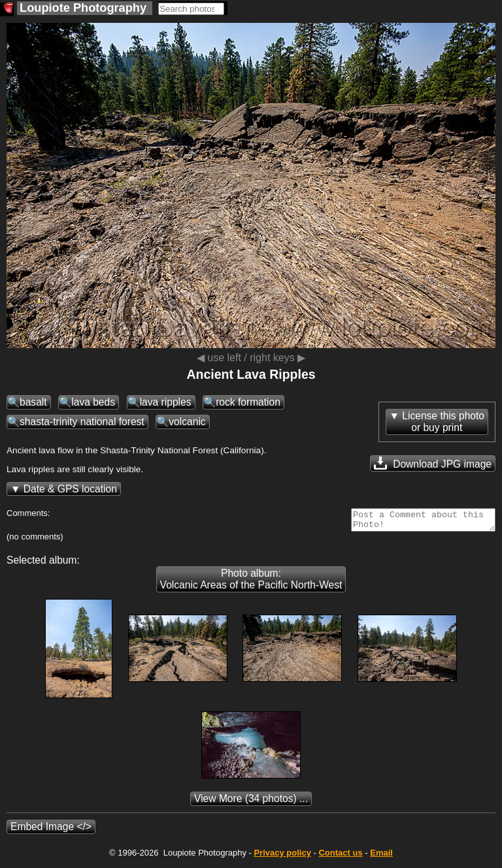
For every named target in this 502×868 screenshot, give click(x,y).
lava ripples (166, 402)
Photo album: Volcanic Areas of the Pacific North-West (251, 583)
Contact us (340, 857)
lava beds (93, 402)
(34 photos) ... (251, 802)
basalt (33, 402)
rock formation (248, 402)
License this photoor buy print (443, 422)
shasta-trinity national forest (82, 422)
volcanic (187, 422)
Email (381, 857)
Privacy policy (282, 857)
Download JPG (433, 463)
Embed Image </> (51, 830)
